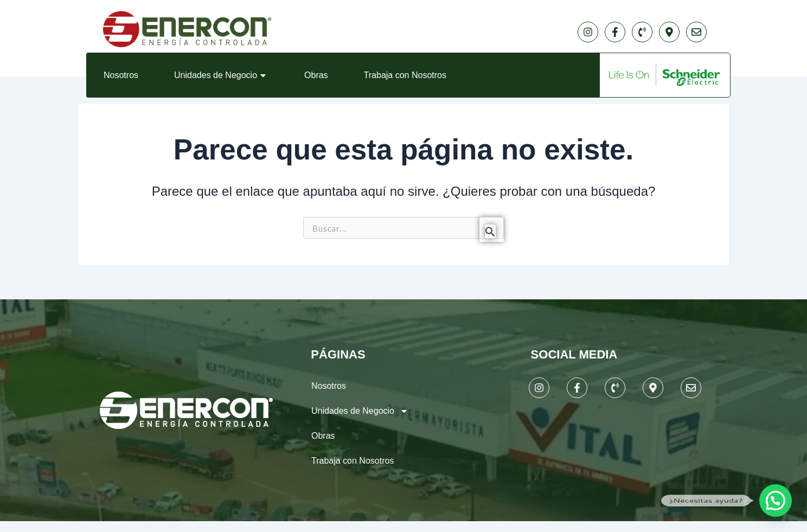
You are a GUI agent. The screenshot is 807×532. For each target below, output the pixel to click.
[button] (776, 501)
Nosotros (121, 75)
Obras (316, 75)
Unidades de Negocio (221, 75)
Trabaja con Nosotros (405, 75)
